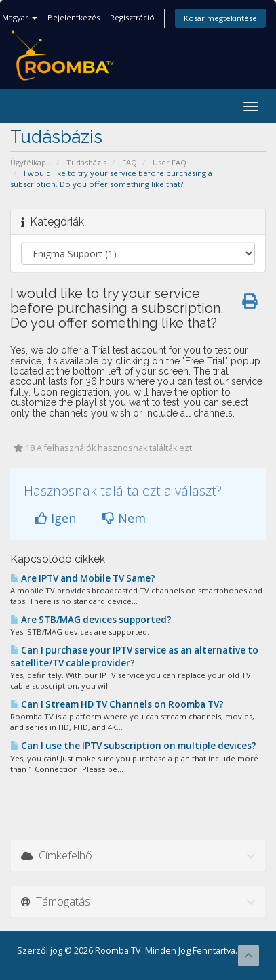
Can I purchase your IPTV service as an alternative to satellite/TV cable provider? (134, 657)
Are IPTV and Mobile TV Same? (83, 578)
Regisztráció (132, 17)
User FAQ (170, 162)
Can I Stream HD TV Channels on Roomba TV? (117, 704)
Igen (56, 518)
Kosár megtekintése (220, 18)
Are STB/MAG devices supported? (91, 620)
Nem (124, 518)
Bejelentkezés (74, 17)
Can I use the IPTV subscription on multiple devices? (133, 746)
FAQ (130, 162)
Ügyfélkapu (31, 162)
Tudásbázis (86, 162)
